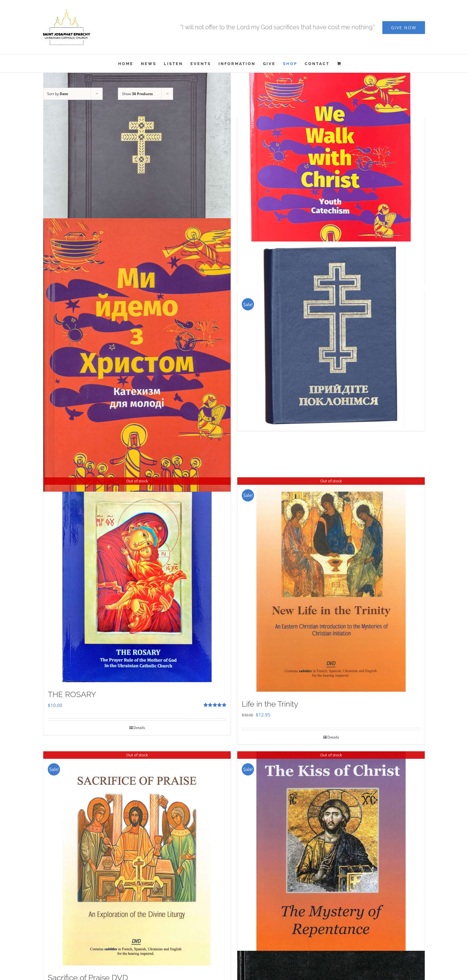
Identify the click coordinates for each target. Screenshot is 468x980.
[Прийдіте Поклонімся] (331, 335)
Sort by (58, 94)
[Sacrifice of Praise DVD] (137, 858)
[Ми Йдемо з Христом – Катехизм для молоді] (137, 355)
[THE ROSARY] (137, 580)
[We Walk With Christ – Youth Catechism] (331, 175)
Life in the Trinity (270, 704)
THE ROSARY (72, 694)
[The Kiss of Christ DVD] (331, 856)
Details (139, 728)
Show (137, 94)
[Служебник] (137, 175)
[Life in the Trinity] (331, 585)
